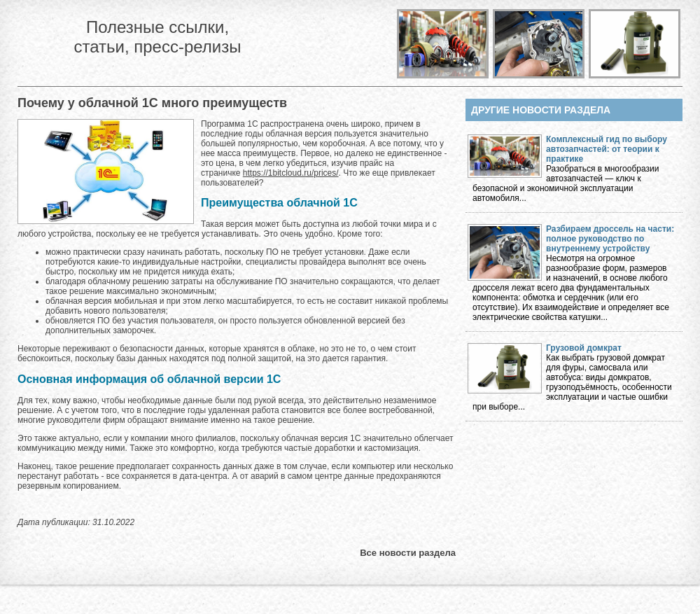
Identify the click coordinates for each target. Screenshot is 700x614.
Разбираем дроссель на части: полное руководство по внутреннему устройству (610, 239)
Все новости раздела (408, 553)
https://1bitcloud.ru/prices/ (291, 173)
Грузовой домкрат (584, 348)
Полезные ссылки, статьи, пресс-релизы (157, 37)
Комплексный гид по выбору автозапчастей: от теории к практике (607, 149)
